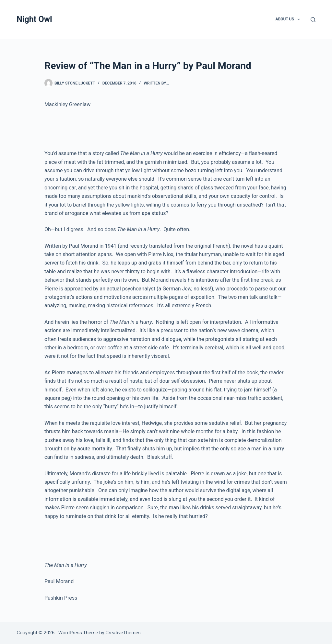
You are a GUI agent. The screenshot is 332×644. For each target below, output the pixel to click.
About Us (289, 19)
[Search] (313, 20)
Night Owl (34, 19)
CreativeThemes (123, 633)
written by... (156, 83)
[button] (299, 19)
